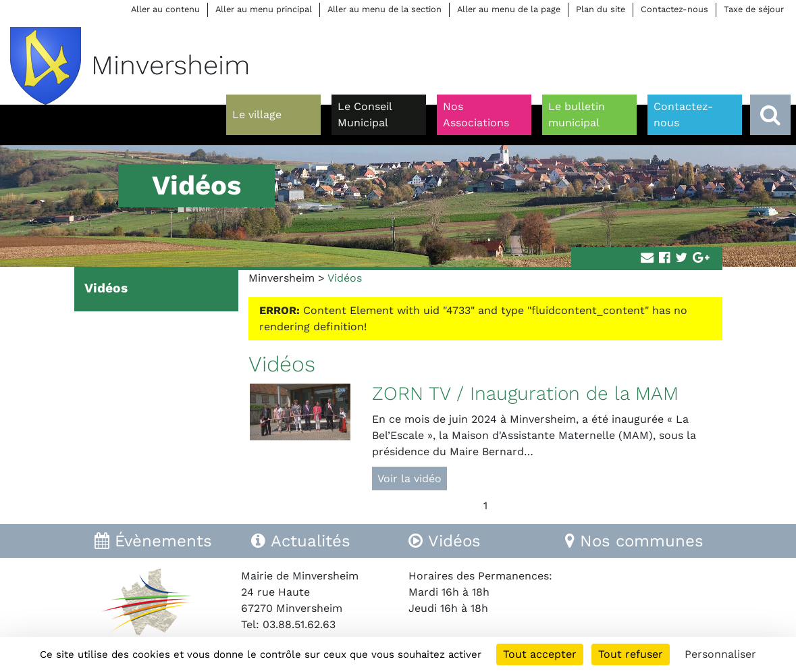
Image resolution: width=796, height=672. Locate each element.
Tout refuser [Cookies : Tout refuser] (631, 654)
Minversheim (282, 278)
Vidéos (106, 288)
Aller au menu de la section (384, 9)
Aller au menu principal (264, 9)
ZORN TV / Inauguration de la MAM (525, 393)
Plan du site (601, 9)
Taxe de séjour (754, 9)
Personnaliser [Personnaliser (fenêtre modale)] (720, 654)
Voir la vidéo (409, 479)
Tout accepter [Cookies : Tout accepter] (540, 654)
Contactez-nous (674, 9)
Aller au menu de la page (509, 9)
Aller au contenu (165, 9)
